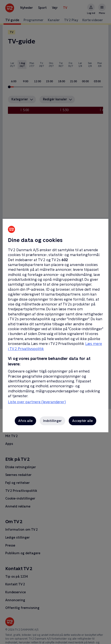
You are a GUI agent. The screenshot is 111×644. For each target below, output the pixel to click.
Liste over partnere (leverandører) (37, 402)
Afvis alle (25, 421)
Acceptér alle (82, 421)
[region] (55, 322)
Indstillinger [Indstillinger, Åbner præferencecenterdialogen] (52, 421)
